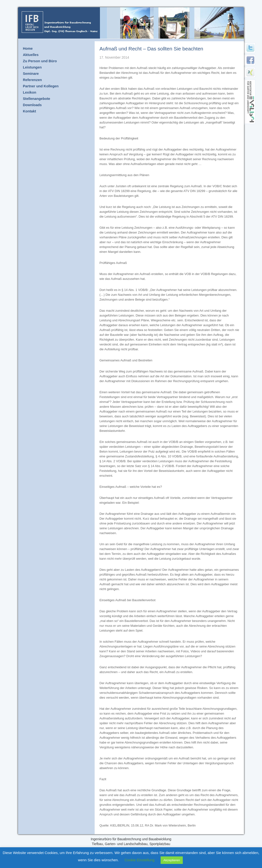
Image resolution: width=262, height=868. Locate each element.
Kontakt (29, 111)
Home (28, 48)
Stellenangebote (36, 99)
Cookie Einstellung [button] (139, 860)
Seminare (31, 74)
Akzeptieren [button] (172, 860)
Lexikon (29, 92)
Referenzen (32, 80)
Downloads (32, 105)
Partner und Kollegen (41, 86)
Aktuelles (31, 55)
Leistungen (32, 67)
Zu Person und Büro (40, 61)
